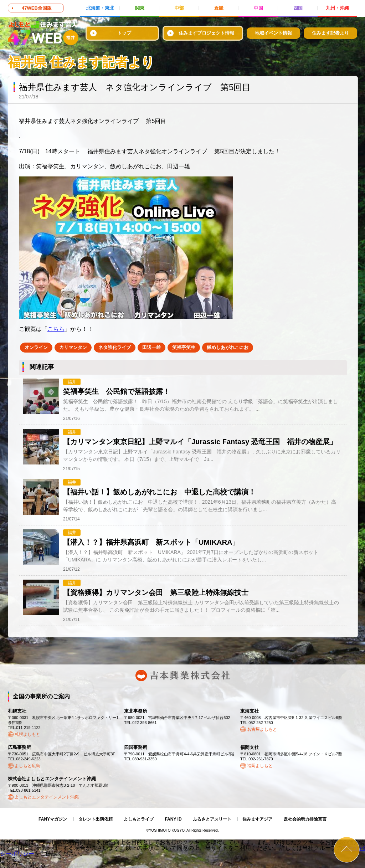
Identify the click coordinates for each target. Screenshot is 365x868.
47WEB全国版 (37, 8)
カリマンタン (73, 347)
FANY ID (173, 819)
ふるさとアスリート (212, 819)
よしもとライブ (139, 819)
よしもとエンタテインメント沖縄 (47, 797)
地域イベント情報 (273, 33)
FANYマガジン (53, 819)
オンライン (36, 347)
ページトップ (347, 850)
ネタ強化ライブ (115, 347)
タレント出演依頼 (96, 819)
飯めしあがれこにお (228, 347)
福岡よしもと (260, 766)
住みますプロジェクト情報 (206, 33)
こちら (56, 329)
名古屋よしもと (262, 729)
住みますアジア (257, 819)
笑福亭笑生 (184, 347)
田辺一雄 (151, 347)
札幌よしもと (27, 734)
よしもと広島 (27, 766)
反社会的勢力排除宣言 (305, 819)
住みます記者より (330, 33)
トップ (124, 33)
